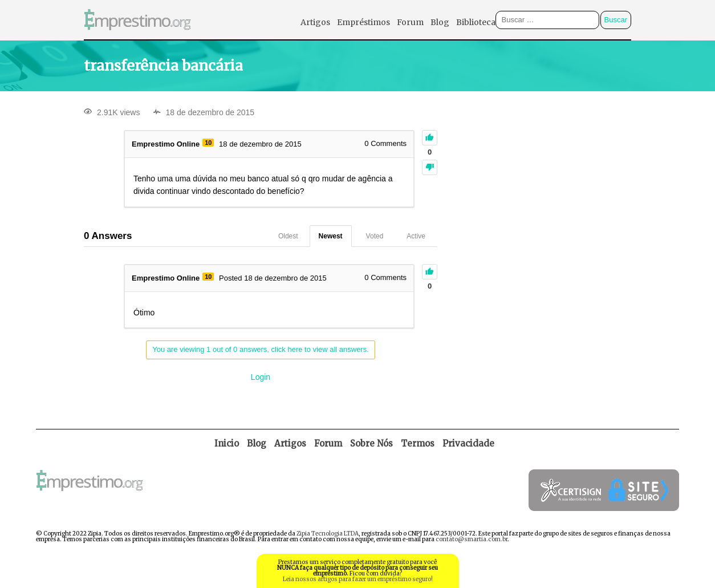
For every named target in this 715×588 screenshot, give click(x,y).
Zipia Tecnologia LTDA (328, 534)
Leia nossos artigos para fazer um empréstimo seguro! (358, 579)
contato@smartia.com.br (472, 539)
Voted (375, 236)
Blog (440, 22)
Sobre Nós (371, 443)
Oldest (288, 236)
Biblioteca (476, 22)
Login (261, 377)
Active (416, 236)
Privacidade (468, 443)
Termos (418, 443)
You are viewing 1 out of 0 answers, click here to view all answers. (261, 349)
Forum (410, 22)
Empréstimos (363, 22)
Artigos (315, 22)
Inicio (227, 443)
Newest (331, 236)
